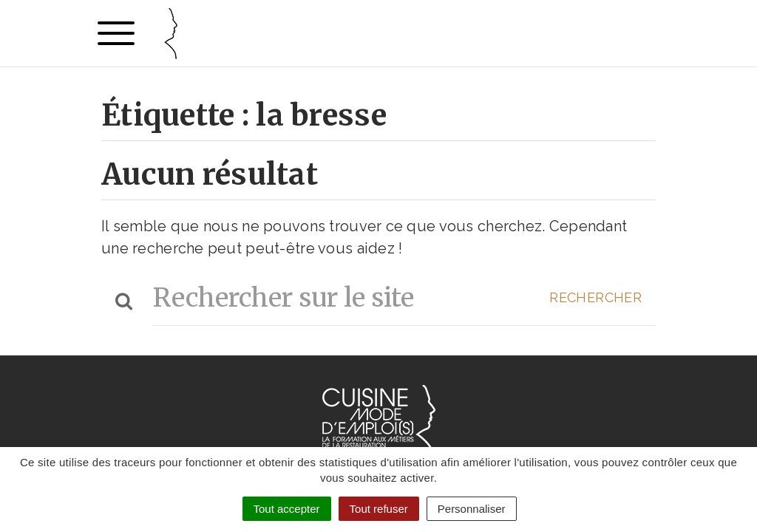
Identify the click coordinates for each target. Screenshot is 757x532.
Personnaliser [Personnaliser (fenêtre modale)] (472, 509)
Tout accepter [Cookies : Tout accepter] (287, 509)
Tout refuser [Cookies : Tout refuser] (379, 509)
